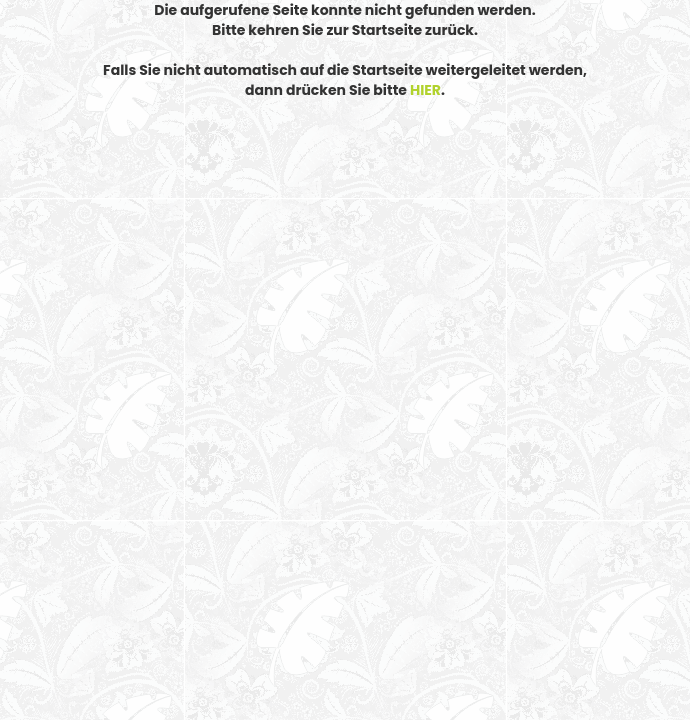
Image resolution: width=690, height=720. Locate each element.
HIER (425, 90)
